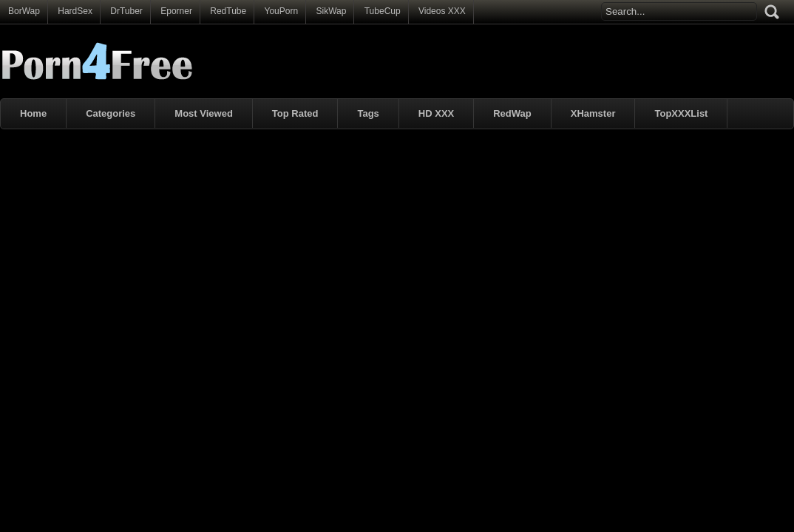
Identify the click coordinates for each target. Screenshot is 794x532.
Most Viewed (204, 113)
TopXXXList (681, 113)
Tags (368, 113)
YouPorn (282, 11)
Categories (111, 113)
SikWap (331, 11)
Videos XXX (442, 11)
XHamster (593, 113)
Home (33, 113)
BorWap (24, 11)
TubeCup (383, 11)
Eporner (176, 11)
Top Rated (295, 113)
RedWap (512, 113)
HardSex (75, 11)
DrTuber (126, 11)
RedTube (228, 11)
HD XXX (436, 113)
